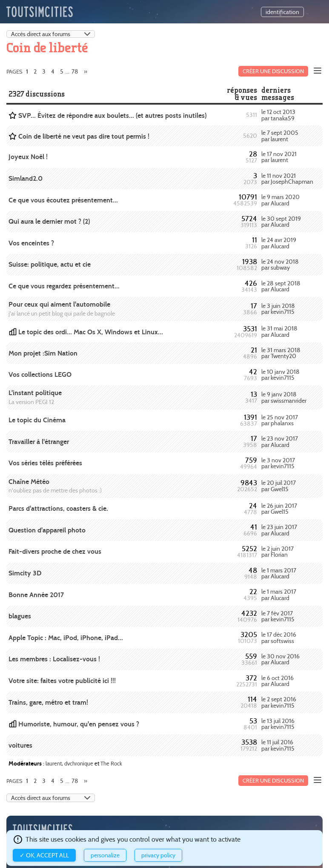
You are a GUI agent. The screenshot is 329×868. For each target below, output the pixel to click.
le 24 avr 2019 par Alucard (279, 243)
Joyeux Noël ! (28, 157)
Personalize (105, 855)
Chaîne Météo (29, 482)
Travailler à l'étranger (39, 442)
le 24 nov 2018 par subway (280, 265)
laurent (54, 763)
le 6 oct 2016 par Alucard (278, 681)
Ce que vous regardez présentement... (64, 286)
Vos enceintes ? (31, 243)
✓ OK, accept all (44, 855)
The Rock (111, 763)
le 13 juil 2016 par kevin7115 (278, 724)
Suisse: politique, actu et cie (50, 264)
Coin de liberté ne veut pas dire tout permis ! (84, 136)
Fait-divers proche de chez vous (55, 551)
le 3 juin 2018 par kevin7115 (278, 309)
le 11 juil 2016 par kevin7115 (278, 745)
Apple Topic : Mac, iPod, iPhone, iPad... (66, 638)
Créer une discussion (273, 71)
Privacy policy (158, 855)
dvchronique (79, 763)
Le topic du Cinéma (37, 420)
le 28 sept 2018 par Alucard (281, 286)
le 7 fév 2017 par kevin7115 (278, 616)
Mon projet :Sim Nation (43, 353)
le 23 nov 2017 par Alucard (280, 441)
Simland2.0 (26, 178)
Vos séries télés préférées (45, 463)
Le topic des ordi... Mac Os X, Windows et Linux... (91, 332)
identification (282, 12)
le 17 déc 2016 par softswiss (279, 637)
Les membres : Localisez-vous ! (54, 659)
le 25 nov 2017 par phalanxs (280, 420)
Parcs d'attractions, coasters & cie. (58, 508)
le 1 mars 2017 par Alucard (279, 573)
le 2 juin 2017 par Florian (278, 552)
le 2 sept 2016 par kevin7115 (279, 702)
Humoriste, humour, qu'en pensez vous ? (79, 724)
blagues (20, 616)
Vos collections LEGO (40, 374)
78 (75, 71)
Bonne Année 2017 (36, 595)
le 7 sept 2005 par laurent (280, 136)
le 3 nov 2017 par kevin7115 (278, 463)
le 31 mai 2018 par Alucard (279, 331)
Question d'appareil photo (47, 530)
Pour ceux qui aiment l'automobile (59, 304)
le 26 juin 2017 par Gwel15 (279, 509)
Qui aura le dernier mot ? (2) (49, 221)
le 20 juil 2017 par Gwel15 (279, 486)
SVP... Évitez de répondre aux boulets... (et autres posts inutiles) (112, 115)
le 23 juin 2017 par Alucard (279, 530)
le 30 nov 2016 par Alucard (280, 659)
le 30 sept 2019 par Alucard (281, 222)
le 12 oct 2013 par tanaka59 (278, 115)
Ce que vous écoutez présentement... (63, 200)
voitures (20, 745)
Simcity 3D (25, 573)
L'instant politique (35, 393)
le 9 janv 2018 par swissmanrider (284, 397)
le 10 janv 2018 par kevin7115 (280, 375)
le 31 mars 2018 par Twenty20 (281, 353)
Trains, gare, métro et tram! (48, 702)
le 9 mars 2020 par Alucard (280, 200)
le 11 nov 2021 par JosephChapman (287, 179)
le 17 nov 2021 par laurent (279, 157)
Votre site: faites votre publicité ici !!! (62, 681)
